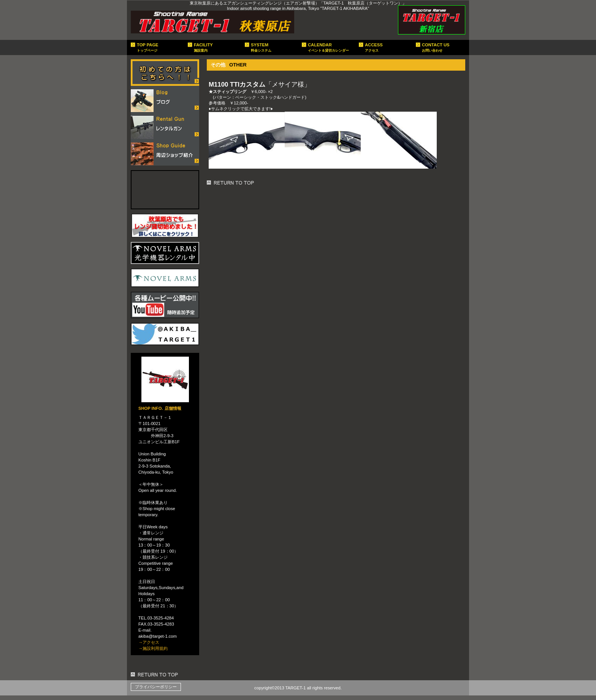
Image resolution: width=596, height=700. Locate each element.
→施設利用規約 (153, 648)
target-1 (212, 22)
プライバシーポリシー (156, 687)
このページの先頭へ (231, 183)
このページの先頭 (155, 675)
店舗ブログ (165, 99)
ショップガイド (165, 152)
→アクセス (149, 642)
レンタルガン (165, 126)
